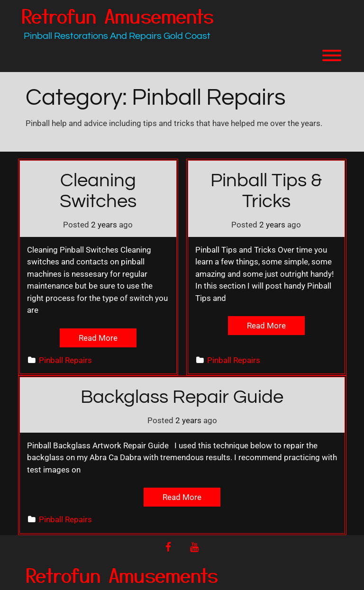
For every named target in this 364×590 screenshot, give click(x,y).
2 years (104, 225)
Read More (98, 338)
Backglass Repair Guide (182, 397)
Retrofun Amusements (118, 15)
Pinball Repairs (65, 360)
